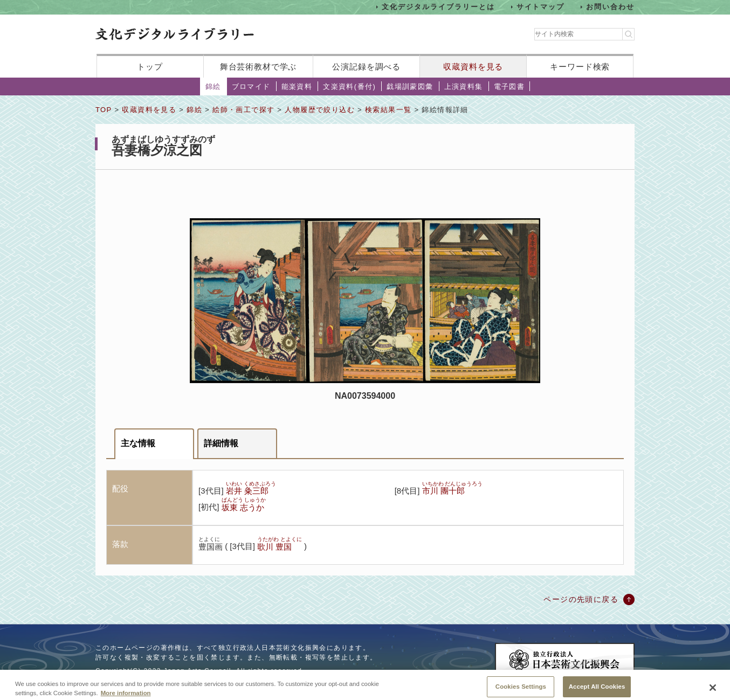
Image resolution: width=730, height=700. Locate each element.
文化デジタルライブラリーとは (438, 7)
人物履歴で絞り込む (320, 110)
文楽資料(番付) (349, 86)
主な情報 (138, 443)
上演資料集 (464, 86)
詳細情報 (221, 443)
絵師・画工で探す (243, 110)
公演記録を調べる (366, 67)
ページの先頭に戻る (581, 599)
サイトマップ (541, 7)
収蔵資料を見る (473, 67)
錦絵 (213, 86)
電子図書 (509, 86)
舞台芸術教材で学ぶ (259, 67)
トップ (150, 67)
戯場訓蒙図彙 (410, 86)
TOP (104, 110)
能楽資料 (297, 86)
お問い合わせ (610, 7)
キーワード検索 (580, 67)
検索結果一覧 (388, 110)
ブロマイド (251, 86)
